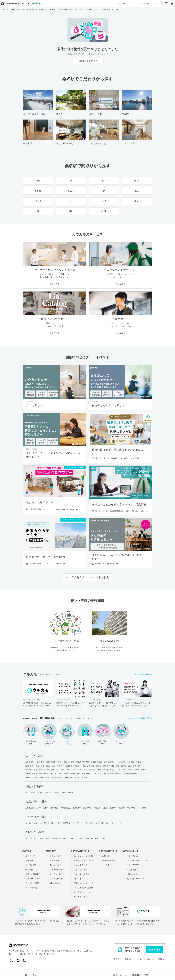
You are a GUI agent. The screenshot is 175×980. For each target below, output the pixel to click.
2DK (65, 838)
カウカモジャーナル (82, 892)
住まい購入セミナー (82, 865)
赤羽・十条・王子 (130, 774)
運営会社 (118, 959)
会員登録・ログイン (135, 879)
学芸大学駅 (131, 808)
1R (27, 838)
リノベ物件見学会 (81, 874)
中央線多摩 (69, 777)
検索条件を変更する (87, 61)
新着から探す (55, 860)
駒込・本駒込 (56, 774)
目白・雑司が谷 (90, 770)
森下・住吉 (55, 770)
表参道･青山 (30, 762)
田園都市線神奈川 (115, 774)
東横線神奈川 (87, 774)
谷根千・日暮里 (31, 774)
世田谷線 (29, 770)
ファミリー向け (118, 823)
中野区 (64, 793)
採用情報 (162, 959)
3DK (81, 838)
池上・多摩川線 (134, 766)
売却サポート (108, 856)
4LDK (103, 838)
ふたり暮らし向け (103, 823)
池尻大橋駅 (54, 808)
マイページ (30, 856)
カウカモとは (132, 856)
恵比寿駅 (113, 808)
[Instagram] (25, 960)
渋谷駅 (46, 808)
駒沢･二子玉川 (109, 762)
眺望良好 (67, 823)
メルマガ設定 (31, 888)
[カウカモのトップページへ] (21, 3)
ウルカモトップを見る (142, 674)
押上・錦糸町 (77, 770)
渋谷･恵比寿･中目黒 (54, 762)
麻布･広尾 (41, 762)
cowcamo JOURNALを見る (140, 718)
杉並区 (71, 793)
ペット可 (75, 823)
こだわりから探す (57, 879)
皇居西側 (69, 766)
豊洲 (48, 766)
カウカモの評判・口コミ (137, 860)
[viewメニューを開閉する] (35, 975)
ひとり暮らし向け (88, 823)
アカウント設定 (32, 883)
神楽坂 (138, 762)
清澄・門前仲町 (58, 766)
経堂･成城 (38, 770)
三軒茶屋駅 (30, 808)
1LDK (41, 838)
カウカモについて (126, 3)
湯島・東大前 (127, 770)
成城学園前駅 (66, 808)
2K (60, 838)
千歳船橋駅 (77, 808)
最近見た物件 (31, 865)
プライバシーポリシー (145, 959)
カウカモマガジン (81, 897)
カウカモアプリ (133, 865)
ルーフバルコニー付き (34, 823)
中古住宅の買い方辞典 (83, 888)
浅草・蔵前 (66, 770)
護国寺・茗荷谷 (109, 770)
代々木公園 (121, 762)
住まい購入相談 (81, 870)
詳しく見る (55, 284)
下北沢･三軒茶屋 (83, 762)
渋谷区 (56, 793)
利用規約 (129, 959)
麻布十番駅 (142, 808)
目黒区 (40, 793)
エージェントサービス (83, 856)
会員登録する (155, 950)
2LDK (71, 838)
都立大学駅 (87, 808)
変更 (147, 975)
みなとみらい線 (100, 774)
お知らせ (29, 860)
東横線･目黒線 (96, 762)
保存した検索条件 (33, 874)
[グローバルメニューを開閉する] (172, 3)
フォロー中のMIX (33, 879)
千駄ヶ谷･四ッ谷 (88, 766)
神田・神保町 (44, 774)
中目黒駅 (97, 808)
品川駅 (38, 808)
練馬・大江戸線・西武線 (35, 777)
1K (31, 838)
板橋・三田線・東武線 (54, 777)
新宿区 (33, 793)
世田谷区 (49, 793)
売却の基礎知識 (109, 860)
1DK (36, 838)
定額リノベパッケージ (83, 883)
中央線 (77, 766)
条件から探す (55, 856)
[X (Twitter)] (11, 960)
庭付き (47, 823)
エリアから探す (56, 874)
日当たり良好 (56, 823)
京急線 (77, 777)
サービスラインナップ (83, 860)
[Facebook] (18, 960)
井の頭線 (131, 762)
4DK (97, 838)
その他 (84, 777)
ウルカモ (106, 865)
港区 (27, 793)
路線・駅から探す (57, 870)
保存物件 (29, 870)
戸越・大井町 (121, 766)
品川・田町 (30, 766)
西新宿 (99, 766)
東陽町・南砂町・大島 (72, 774)
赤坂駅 (105, 808)
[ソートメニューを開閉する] (26, 975)
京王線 (46, 770)
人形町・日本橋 (140, 770)
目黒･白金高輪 (69, 762)
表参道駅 (122, 808)
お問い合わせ (132, 874)
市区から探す (55, 865)
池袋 (99, 770)
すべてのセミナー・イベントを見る (87, 577)
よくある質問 (132, 870)
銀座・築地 (40, 766)
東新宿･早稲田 (109, 766)
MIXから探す (55, 883)
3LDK (87, 838)
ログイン (150, 3)
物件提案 (78, 879)
